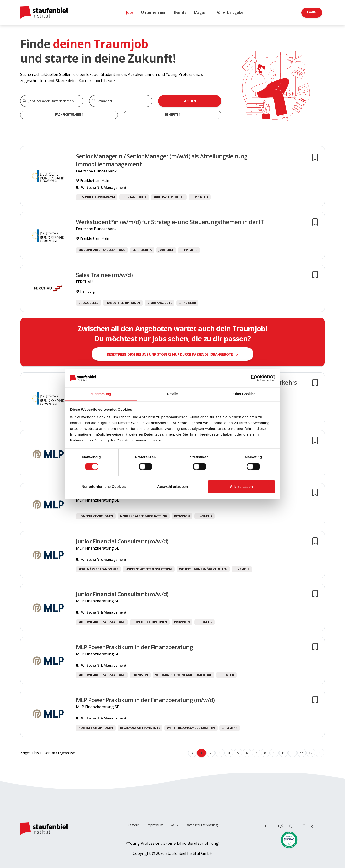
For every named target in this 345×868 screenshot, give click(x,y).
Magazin (201, 12)
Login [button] (312, 12)
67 (311, 753)
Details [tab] (172, 394)
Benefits (172, 115)
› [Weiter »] (320, 753)
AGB (174, 825)
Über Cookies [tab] (244, 394)
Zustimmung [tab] (101, 394)
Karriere (133, 825)
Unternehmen (154, 12)
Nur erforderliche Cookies (103, 486)
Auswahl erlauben (172, 486)
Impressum (155, 825)
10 (283, 753)
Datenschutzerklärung (201, 825)
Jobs (130, 12)
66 (302, 753)
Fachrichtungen (68, 115)
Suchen (190, 101)
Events (180, 12)
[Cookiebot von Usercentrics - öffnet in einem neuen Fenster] (254, 378)
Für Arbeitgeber (231, 12)
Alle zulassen (241, 486)
